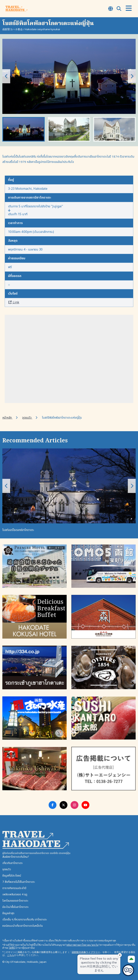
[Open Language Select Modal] (111, 9)
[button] (132, 76)
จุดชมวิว (27, 418)
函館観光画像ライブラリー (86, 952)
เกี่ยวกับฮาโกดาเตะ (13, 863)
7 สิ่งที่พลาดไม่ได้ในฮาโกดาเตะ (19, 882)
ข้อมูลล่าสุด (8, 913)
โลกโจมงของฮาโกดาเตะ (15, 901)
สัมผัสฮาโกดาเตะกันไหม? (16, 857)
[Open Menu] (129, 9)
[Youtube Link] (85, 805)
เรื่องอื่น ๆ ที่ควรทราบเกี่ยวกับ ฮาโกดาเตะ (25, 920)
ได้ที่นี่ (12, 948)
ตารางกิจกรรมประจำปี (14, 888)
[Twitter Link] (64, 805)
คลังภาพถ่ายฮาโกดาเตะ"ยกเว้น (82, 945)
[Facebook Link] (53, 805)
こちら (11, 955)
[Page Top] (131, 959)
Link (14, 302)
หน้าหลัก (7, 418)
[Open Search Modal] (119, 9)
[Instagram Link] (74, 805)
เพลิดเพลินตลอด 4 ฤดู (15, 894)
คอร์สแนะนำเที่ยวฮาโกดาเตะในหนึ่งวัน (23, 926)
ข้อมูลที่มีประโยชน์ (12, 876)
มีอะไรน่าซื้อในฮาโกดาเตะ (15, 907)
